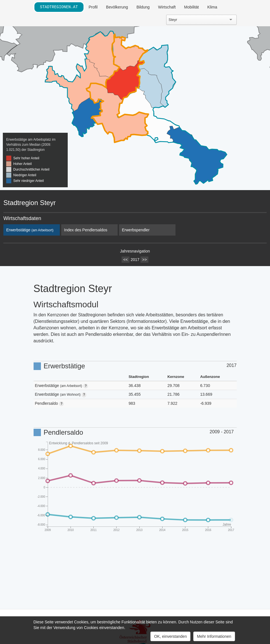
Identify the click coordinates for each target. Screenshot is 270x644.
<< (126, 260)
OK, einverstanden (170, 636)
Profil (93, 7)
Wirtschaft (167, 7)
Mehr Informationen (214, 636)
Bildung (143, 7)
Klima (212, 7)
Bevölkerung (117, 7)
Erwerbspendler (136, 230)
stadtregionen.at (59, 7)
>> (144, 260)
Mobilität (192, 7)
